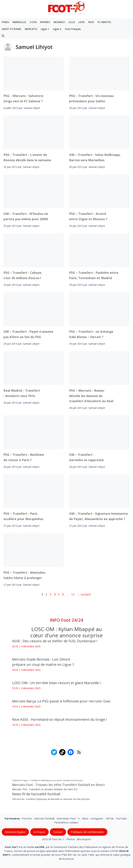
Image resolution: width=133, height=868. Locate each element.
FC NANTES (104, 22)
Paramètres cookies (66, 822)
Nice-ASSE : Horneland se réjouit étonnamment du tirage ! (59, 719)
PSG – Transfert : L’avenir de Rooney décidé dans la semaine (27, 157)
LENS (82, 22)
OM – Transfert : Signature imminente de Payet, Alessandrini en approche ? (98, 516)
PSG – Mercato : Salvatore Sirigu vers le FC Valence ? (23, 98)
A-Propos (39, 832)
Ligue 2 (57, 29)
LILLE (72, 22)
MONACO (59, 22)
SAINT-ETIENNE (12, 29)
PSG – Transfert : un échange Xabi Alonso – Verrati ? (91, 334)
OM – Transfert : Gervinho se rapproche (86, 457)
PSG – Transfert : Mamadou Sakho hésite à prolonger (24, 575)
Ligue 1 (45, 29)
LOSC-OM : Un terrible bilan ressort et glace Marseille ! (56, 683)
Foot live (27, 818)
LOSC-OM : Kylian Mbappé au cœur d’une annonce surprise (66, 632)
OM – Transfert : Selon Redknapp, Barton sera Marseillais (95, 157)
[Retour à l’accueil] (66, 8)
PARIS (5, 22)
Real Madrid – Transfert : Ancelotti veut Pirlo (22, 393)
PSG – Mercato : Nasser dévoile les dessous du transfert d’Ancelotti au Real (91, 396)
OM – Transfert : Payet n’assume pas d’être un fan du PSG (28, 334)
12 (73, 594)
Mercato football (44, 818)
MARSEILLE (19, 22)
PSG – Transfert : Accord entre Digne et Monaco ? (88, 216)
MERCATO (31, 29)
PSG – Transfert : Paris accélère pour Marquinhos (23, 516)
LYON (33, 22)
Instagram (97, 818)
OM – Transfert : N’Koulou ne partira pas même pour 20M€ (26, 216)
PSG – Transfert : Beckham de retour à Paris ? (24, 457)
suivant (84, 594)
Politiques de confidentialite (87, 832)
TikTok (109, 818)
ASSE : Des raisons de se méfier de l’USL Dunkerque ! (55, 641)
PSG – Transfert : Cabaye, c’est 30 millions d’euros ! (23, 275)
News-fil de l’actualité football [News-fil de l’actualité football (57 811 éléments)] (36, 794)
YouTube (121, 818)
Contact (58, 832)
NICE (91, 22)
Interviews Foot (66, 818)
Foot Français (73, 29)
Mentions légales (15, 832)
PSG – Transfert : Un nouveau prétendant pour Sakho (91, 98)
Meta (85, 818)
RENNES (45, 22)
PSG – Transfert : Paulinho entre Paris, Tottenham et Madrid (94, 275)
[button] (3, 36)
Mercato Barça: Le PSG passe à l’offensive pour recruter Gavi (61, 701)
